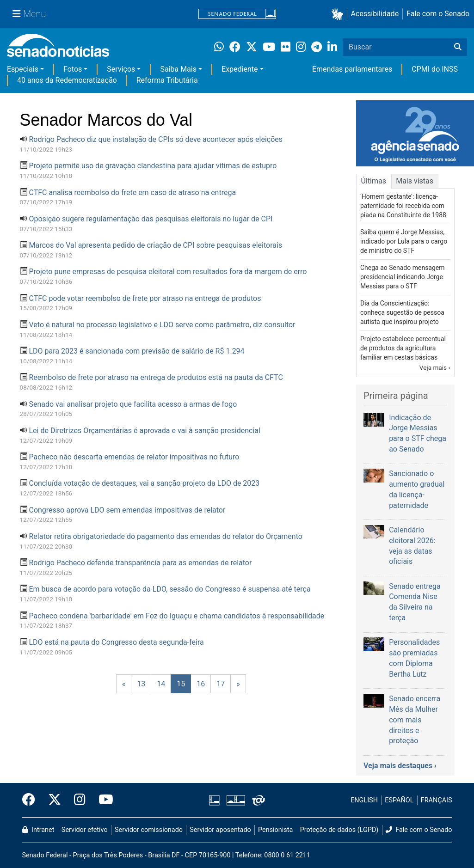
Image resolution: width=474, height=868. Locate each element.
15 (181, 684)
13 (141, 684)
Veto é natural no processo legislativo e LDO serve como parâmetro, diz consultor (162, 325)
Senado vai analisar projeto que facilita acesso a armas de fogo (133, 404)
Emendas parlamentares (352, 69)
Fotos (73, 69)
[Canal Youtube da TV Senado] (103, 800)
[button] (339, 14)
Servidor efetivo (85, 830)
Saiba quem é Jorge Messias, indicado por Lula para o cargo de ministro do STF (404, 241)
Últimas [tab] (374, 181)
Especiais (23, 69)
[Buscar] (458, 47)
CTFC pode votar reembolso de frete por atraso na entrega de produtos (145, 298)
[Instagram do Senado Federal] (80, 800)
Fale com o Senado (438, 14)
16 (201, 684)
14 (161, 684)
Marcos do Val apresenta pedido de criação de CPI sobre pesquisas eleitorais (155, 245)
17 (221, 684)
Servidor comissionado (149, 830)
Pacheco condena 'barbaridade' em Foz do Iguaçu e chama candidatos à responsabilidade (176, 616)
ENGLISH (364, 800)
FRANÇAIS (437, 800)
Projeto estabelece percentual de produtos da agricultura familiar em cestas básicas (403, 348)
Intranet (38, 830)
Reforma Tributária (167, 80)
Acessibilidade (375, 14)
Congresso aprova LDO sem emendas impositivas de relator (127, 510)
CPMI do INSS (435, 69)
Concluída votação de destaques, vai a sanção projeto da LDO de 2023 (144, 483)
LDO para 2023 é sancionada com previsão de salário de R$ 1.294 (136, 351)
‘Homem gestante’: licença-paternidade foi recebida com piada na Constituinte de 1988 (403, 206)
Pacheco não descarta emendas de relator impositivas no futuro (134, 457)
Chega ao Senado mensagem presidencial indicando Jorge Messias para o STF (403, 277)
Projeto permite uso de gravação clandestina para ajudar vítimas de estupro (153, 166)
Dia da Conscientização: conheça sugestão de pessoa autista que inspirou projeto (402, 312)
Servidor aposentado (220, 830)
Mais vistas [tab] (415, 181)
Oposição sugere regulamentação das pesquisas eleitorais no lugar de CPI (151, 219)
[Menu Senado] (29, 14)
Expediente (240, 69)
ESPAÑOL (399, 800)
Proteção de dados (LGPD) (339, 830)
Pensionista (275, 830)
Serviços (121, 69)
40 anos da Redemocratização (67, 80)
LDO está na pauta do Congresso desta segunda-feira (116, 642)
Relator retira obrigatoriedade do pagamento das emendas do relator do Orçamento (165, 536)
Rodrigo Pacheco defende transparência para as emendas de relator (140, 563)
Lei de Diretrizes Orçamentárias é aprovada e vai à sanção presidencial (144, 431)
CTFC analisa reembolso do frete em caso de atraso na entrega (132, 193)
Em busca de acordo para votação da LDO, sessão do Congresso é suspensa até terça (169, 589)
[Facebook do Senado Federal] (32, 800)
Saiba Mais (178, 69)
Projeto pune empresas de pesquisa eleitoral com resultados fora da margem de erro (168, 272)
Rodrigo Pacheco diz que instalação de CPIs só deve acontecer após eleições (156, 139)
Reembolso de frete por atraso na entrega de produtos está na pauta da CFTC (156, 377)
